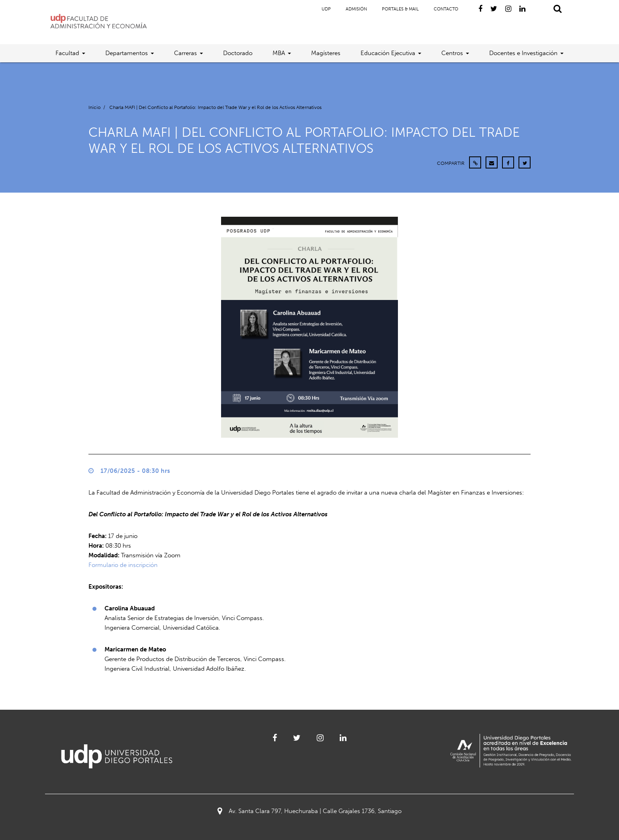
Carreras (185, 53)
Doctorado (238, 53)
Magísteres (326, 53)
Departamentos (127, 53)
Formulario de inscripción (123, 565)
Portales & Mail (400, 9)
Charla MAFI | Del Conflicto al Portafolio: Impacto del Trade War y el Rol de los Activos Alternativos (215, 107)
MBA (279, 53)
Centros (452, 53)
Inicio (94, 107)
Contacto (446, 9)
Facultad (67, 53)
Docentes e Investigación (523, 53)
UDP (326, 9)
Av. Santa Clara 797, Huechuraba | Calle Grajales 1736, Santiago (309, 811)
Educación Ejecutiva (388, 53)
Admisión (356, 9)
